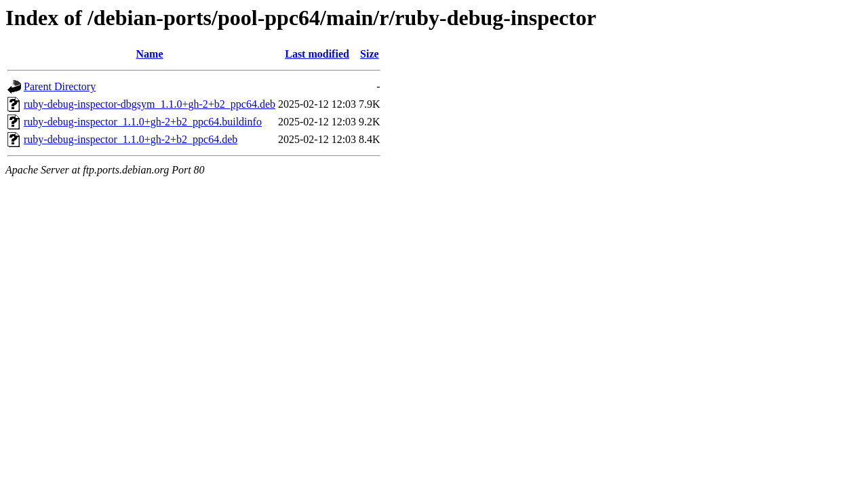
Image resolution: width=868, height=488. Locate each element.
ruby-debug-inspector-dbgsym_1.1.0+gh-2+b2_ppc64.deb (150, 104)
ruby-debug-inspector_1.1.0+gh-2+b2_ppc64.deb (131, 139)
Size (370, 54)
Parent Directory (60, 86)
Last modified (317, 54)
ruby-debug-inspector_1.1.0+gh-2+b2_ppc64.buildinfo (143, 122)
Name (150, 54)
